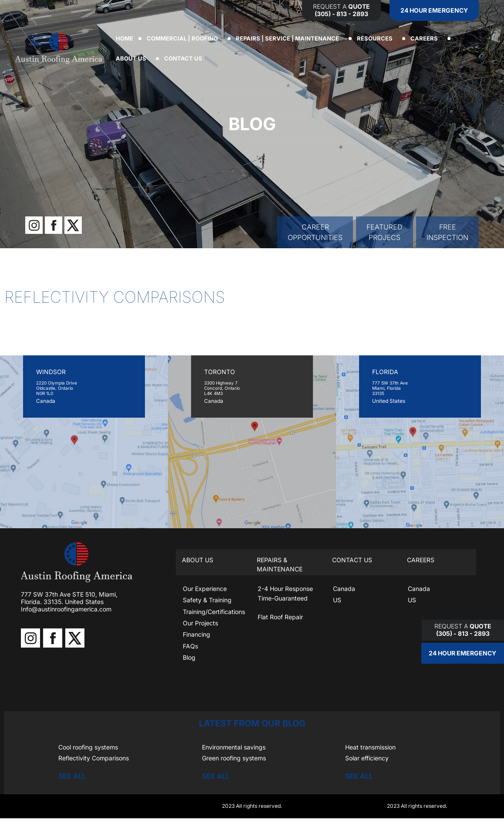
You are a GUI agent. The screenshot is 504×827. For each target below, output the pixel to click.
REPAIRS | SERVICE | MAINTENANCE (290, 38)
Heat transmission (370, 747)
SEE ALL (72, 776)
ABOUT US (133, 58)
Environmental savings (234, 747)
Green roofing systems (234, 758)
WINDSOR (51, 372)
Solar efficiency (367, 758)
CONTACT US (185, 58)
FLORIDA (385, 372)
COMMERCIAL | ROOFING (185, 38)
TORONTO (220, 372)
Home (124, 38)
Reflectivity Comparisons (94, 758)
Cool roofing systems (88, 747)
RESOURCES (377, 38)
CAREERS (426, 38)
